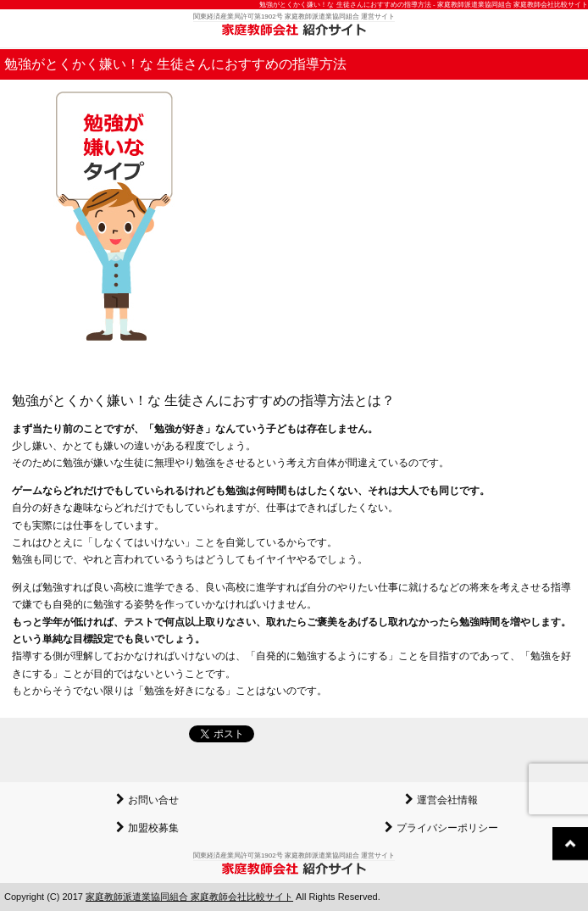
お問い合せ (153, 800)
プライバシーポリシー (447, 828)
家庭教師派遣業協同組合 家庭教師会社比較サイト (189, 897)
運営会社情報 (447, 800)
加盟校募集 (153, 828)
